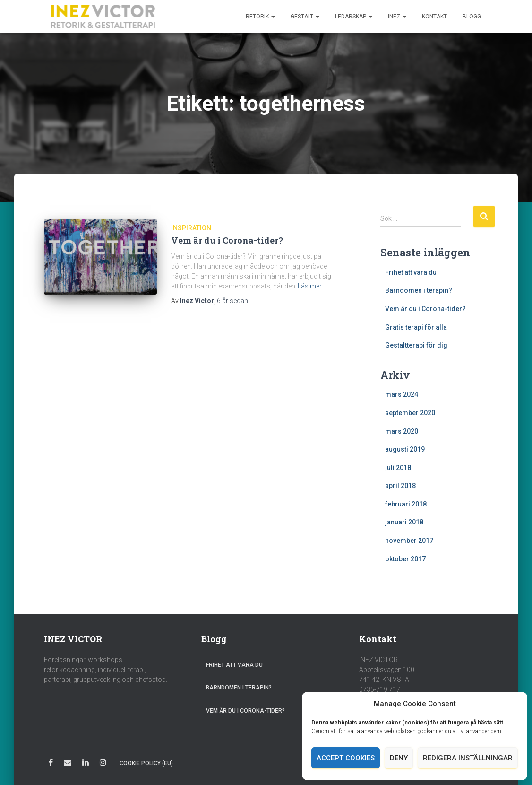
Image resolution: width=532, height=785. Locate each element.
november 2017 (409, 541)
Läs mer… (312, 286)
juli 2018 (398, 468)
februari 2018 (406, 504)
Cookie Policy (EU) (146, 763)
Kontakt (434, 17)
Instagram (103, 764)
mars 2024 (402, 394)
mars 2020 (402, 431)
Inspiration (191, 228)
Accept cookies (346, 758)
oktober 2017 (405, 559)
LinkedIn (86, 764)
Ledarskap (354, 17)
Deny (399, 758)
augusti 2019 (405, 449)
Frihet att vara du (411, 272)
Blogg (472, 17)
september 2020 (410, 413)
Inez (397, 17)
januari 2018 (404, 522)
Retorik (260, 17)
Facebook (51, 764)
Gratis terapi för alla (416, 327)
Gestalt (305, 17)
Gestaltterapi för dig (416, 345)
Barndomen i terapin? (419, 290)
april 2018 (400, 486)
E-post (68, 764)
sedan (232, 301)
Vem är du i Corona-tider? (227, 240)
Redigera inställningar (468, 758)
